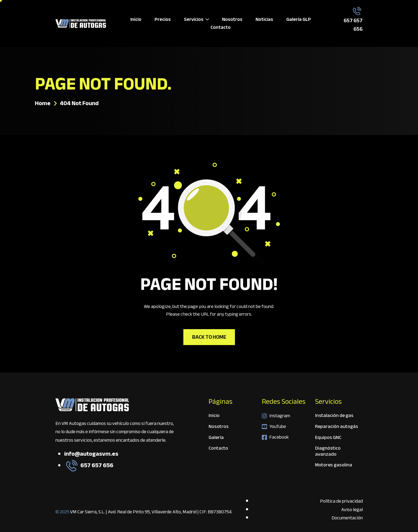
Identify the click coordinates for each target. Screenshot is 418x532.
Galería (216, 438)
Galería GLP (299, 20)
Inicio (136, 20)
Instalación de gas (334, 416)
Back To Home (209, 337)
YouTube (274, 427)
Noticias (264, 20)
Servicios (196, 20)
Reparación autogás (337, 427)
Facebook (275, 437)
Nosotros (232, 20)
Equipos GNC (328, 438)
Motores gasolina (334, 465)
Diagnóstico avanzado (328, 452)
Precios (163, 20)
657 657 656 (353, 25)
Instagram (276, 416)
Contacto (221, 28)
